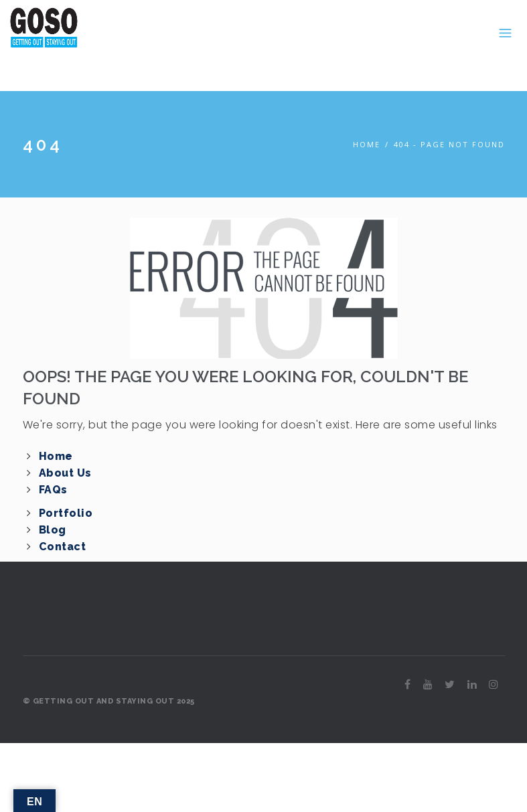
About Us (65, 473)
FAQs (53, 490)
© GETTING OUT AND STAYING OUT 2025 (109, 701)
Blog (53, 530)
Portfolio (66, 513)
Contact (63, 547)
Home (367, 144)
